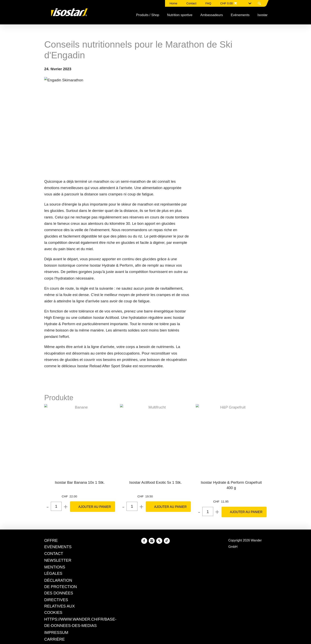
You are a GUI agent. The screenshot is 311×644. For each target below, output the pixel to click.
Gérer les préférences (136, 361)
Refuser (102, 361)
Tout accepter (175, 361)
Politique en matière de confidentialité (122, 346)
